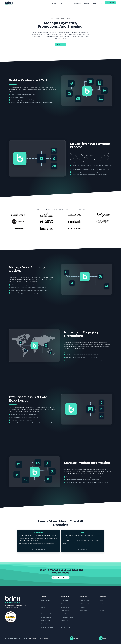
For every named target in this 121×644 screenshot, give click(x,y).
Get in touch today (60, 578)
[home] (9, 3)
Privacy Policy (48, 641)
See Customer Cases (60, 235)
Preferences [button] (83, 640)
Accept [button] (94, 640)
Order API (83, 550)
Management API (39, 550)
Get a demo (110, 3)
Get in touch (60, 44)
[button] (54, 3)
